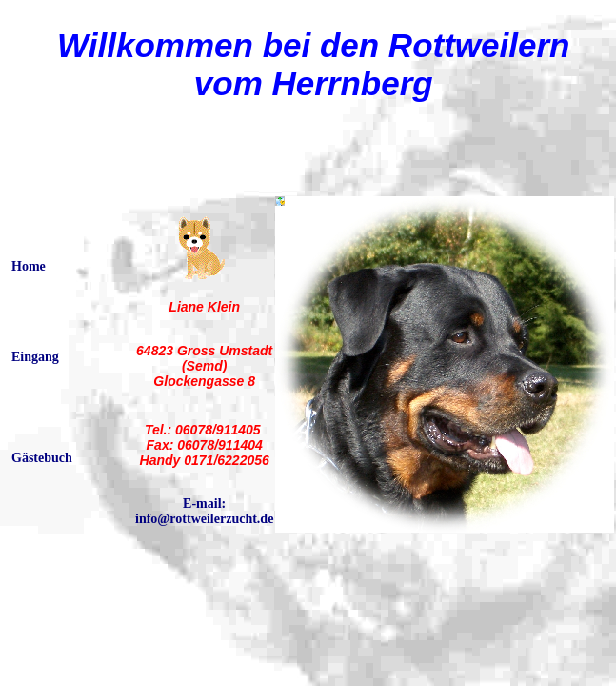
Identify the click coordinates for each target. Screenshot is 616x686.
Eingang (35, 357)
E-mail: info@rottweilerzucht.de (204, 511)
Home (29, 266)
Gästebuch (42, 458)
